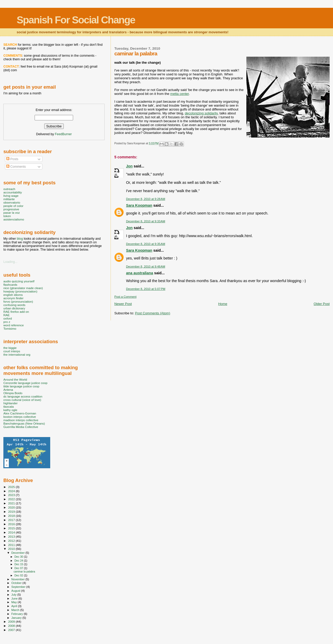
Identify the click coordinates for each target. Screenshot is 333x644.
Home (223, 304)
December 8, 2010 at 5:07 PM (146, 289)
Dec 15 (19, 564)
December (18, 553)
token (7, 216)
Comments (16, 167)
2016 (12, 524)
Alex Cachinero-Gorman (20, 413)
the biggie (10, 348)
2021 (12, 503)
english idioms (13, 295)
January (17, 618)
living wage (11, 196)
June (15, 599)
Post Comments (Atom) (153, 313)
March (16, 610)
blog (20, 239)
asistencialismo (14, 219)
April (15, 606)
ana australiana (139, 273)
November (18, 579)
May (15, 602)
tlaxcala (9, 406)
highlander (11, 403)
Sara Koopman (139, 205)
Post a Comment (125, 297)
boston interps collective (20, 417)
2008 (12, 626)
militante (9, 199)
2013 (12, 536)
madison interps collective (21, 420)
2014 (12, 532)
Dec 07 (19, 568)
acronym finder (14, 298)
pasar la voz (12, 213)
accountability (13, 192)
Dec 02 (19, 575)
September (19, 587)
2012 (12, 541)
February (18, 614)
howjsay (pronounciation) (20, 291)
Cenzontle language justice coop (25, 383)
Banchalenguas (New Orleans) (24, 423)
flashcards (10, 285)
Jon (129, 166)
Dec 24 (19, 561)
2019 (12, 512)
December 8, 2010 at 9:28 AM (145, 199)
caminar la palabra (24, 572)
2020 (12, 507)
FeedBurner (63, 134)
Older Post (322, 304)
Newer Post (123, 304)
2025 (12, 487)
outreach (9, 189)
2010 (12, 549)
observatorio (12, 202)
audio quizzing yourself (19, 281)
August (16, 591)
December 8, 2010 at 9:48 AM (145, 266)
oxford (8, 318)
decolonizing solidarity (201, 113)
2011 (12, 545)
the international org (17, 354)
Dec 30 (19, 557)
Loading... (10, 262)
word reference (14, 325)
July (14, 595)
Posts (12, 159)
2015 (12, 528)
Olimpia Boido (13, 393)
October (17, 583)
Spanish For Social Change (76, 20)
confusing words (14, 305)
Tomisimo (10, 328)
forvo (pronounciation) (18, 301)
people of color (13, 206)
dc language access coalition (23, 396)
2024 (12, 491)
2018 (12, 516)
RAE (7, 315)
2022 (12, 499)
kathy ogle (10, 410)
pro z (7, 322)
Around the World (15, 379)
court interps (12, 351)
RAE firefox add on (16, 312)
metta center (180, 94)
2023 (12, 495)
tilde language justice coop (21, 386)
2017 (12, 520)
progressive (11, 209)
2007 (12, 630)
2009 (12, 622)
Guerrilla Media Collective (21, 427)
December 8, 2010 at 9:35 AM (145, 244)
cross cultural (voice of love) (22, 400)
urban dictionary (14, 308)
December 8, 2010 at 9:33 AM (145, 221)
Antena (8, 390)
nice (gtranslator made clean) (23, 288)
